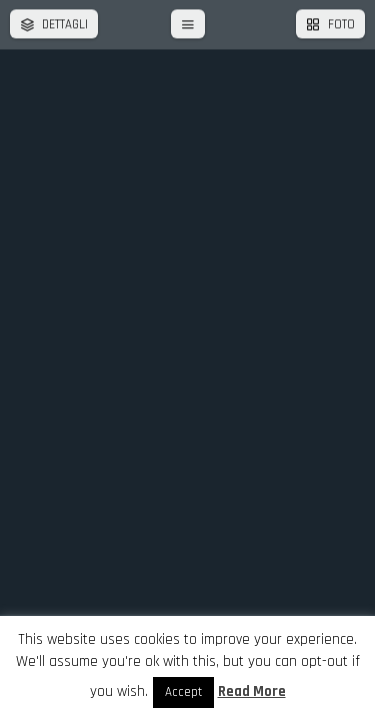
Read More (252, 691)
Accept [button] (183, 692)
